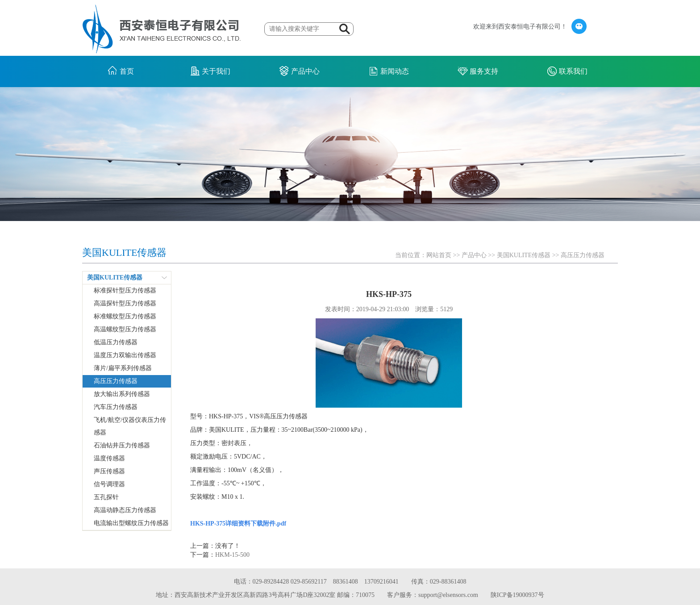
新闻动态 (395, 71)
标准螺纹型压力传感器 (125, 316)
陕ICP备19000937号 (517, 595)
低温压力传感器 (116, 342)
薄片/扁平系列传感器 (123, 368)
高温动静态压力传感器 (125, 510)
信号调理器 (109, 484)
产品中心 (305, 71)
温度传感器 (109, 458)
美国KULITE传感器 (524, 255)
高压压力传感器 (583, 255)
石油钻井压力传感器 (122, 445)
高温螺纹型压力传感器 (125, 329)
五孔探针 (106, 497)
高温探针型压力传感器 (125, 303)
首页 (127, 71)
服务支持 (484, 71)
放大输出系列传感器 (122, 394)
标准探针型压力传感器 (125, 290)
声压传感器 (109, 471)
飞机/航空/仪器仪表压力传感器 (130, 426)
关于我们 (216, 71)
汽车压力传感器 (116, 407)
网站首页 (439, 255)
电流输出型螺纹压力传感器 (131, 523)
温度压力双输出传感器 (125, 355)
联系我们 (573, 71)
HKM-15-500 (232, 555)
